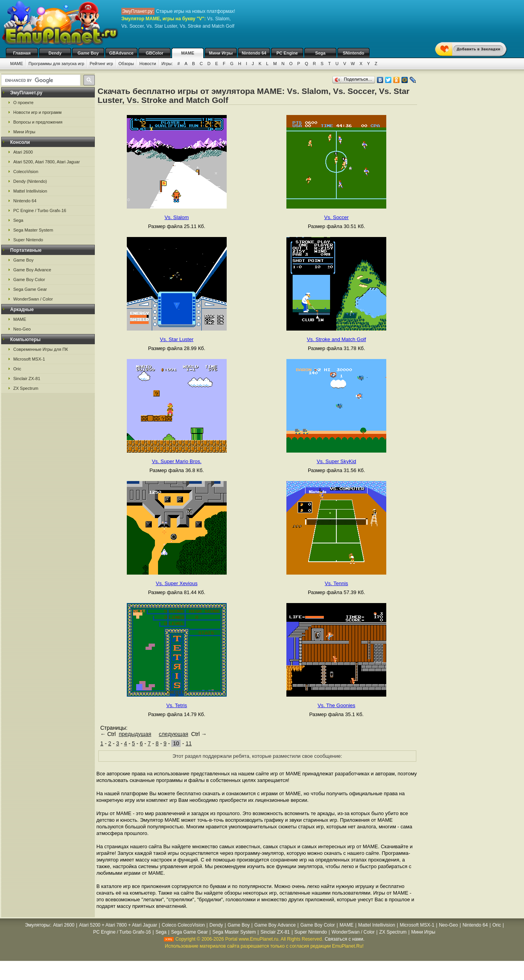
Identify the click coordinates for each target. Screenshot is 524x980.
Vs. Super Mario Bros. (177, 461)
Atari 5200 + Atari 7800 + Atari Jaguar (118, 925)
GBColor (154, 53)
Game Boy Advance (32, 270)
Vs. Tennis (336, 583)
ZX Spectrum (26, 388)
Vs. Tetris (177, 705)
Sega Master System (33, 230)
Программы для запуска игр (56, 64)
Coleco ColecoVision (183, 925)
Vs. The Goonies (337, 705)
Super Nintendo (28, 240)
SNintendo (354, 53)
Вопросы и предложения (38, 122)
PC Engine (287, 53)
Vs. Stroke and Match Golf (336, 339)
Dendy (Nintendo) (30, 181)
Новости (148, 64)
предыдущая (135, 734)
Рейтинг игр (101, 64)
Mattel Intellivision (30, 191)
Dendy (55, 53)
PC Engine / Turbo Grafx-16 (40, 211)
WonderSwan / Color (33, 299)
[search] (40, 80)
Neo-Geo (22, 329)
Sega (320, 53)
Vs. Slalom (177, 217)
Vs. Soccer (337, 217)
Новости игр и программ (37, 112)
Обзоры (126, 64)
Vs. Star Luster (177, 339)
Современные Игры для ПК (41, 349)
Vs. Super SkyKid (337, 461)
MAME (188, 53)
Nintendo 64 (254, 53)
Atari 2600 (23, 152)
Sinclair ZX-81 (27, 379)
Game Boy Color (29, 279)
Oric (17, 369)
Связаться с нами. (345, 939)
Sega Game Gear (30, 289)
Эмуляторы (37, 925)
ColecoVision (26, 172)
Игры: (167, 64)
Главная (22, 53)
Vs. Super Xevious (177, 583)
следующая (173, 734)
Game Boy (88, 53)
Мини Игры (221, 53)
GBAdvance (121, 53)
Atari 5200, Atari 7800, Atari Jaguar (47, 162)
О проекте (23, 103)
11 (189, 743)
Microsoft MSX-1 (29, 359)
